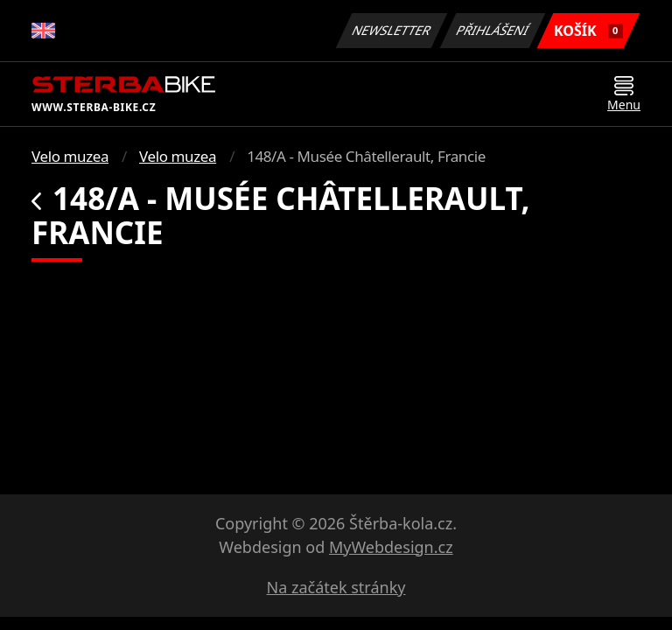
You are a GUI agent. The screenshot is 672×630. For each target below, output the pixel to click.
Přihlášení (492, 30)
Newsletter (391, 30)
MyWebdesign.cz (391, 547)
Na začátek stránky (336, 587)
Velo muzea (70, 156)
